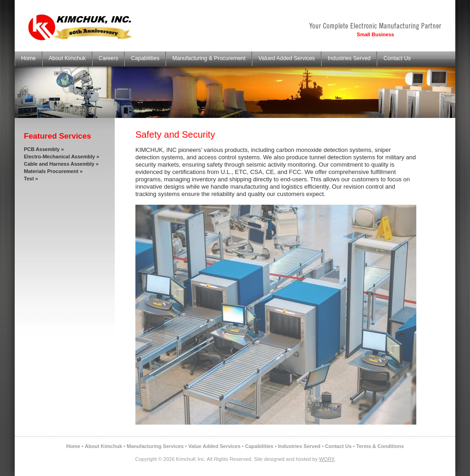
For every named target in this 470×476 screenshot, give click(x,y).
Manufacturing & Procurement (209, 58)
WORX (327, 459)
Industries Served (349, 58)
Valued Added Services (287, 58)
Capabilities (145, 58)
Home (28, 58)
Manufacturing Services (155, 446)
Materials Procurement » (53, 171)
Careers (109, 58)
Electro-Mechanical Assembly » (62, 157)
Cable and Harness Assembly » (61, 164)
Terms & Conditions (380, 446)
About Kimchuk (67, 58)
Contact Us (397, 58)
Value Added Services (214, 446)
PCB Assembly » (44, 149)
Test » (31, 179)
